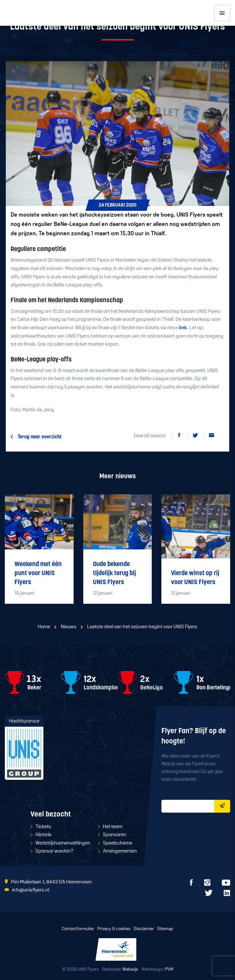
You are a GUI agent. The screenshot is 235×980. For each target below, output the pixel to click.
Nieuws (69, 627)
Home (44, 627)
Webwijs (130, 970)
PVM (169, 970)
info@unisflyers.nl (31, 890)
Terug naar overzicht (40, 437)
